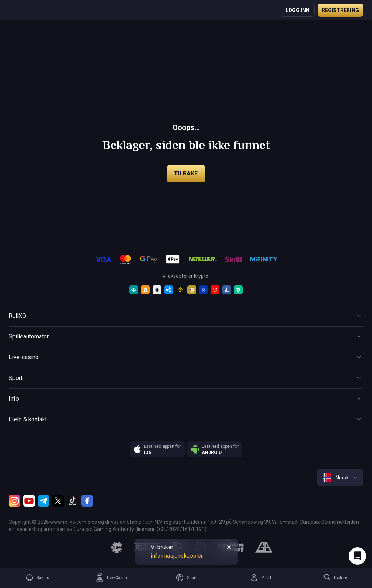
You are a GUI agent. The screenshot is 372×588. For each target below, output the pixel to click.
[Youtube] (29, 501)
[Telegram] (44, 501)
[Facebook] (87, 501)
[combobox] (340, 478)
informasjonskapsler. (177, 556)
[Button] (186, 316)
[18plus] (117, 547)
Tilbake (186, 173)
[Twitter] (58, 501)
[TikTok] (73, 501)
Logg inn (298, 10)
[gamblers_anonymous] (264, 547)
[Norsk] (340, 478)
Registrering (340, 10)
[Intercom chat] (357, 556)
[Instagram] (15, 501)
